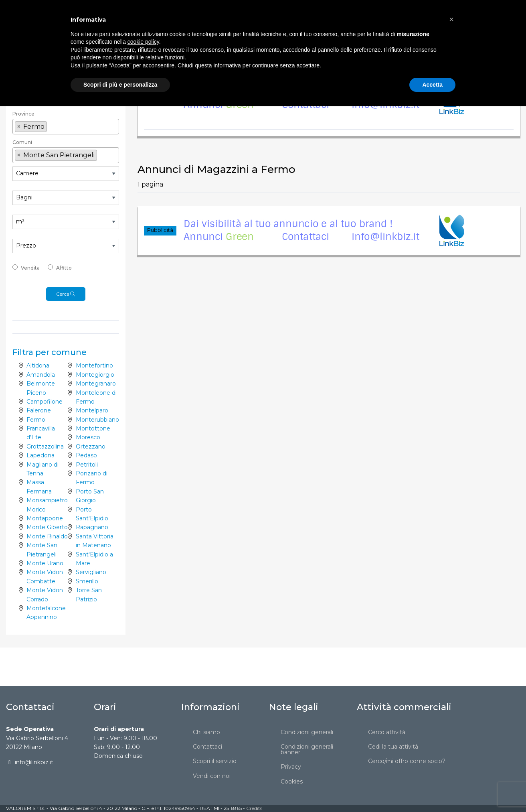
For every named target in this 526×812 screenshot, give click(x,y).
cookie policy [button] (143, 747)
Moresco (88, 437)
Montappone (45, 518)
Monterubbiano (97, 420)
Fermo (36, 420)
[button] (451, 725)
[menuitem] (140, 14)
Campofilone (45, 402)
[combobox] (66, 75)
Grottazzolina (45, 447)
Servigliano (91, 572)
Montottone (93, 428)
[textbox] (66, 101)
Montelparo (92, 410)
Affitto (64, 268)
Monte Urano (45, 563)
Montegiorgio (95, 375)
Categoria (25, 64)
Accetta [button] (432, 790)
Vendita (30, 268)
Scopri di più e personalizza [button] (120, 790)
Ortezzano (91, 447)
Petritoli (87, 465)
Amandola (41, 375)
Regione (23, 90)
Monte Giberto (47, 527)
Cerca (66, 294)
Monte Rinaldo (47, 536)
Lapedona (40, 455)
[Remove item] (19, 127)
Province (23, 114)
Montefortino (94, 365)
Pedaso (86, 455)
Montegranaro (96, 384)
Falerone (39, 410)
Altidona (38, 365)
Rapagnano (92, 527)
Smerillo (87, 581)
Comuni (22, 142)
